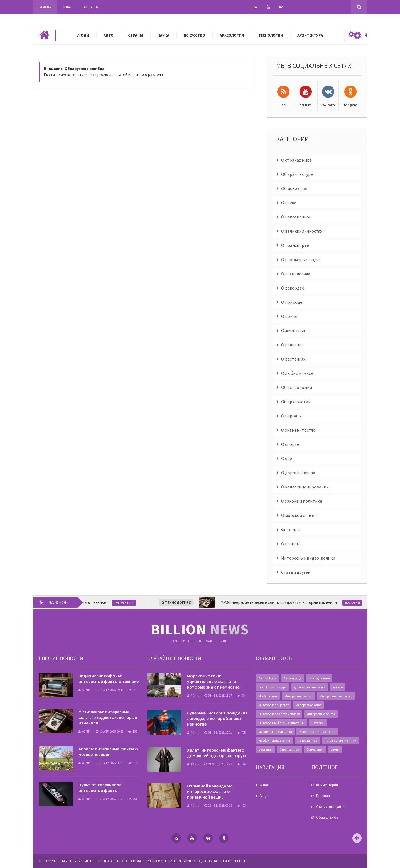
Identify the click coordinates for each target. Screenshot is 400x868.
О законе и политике (302, 501)
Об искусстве (294, 188)
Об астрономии (297, 387)
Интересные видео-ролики (308, 558)
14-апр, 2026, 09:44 (110, 690)
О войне (289, 316)
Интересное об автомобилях (279, 714)
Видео (265, 796)
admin (85, 690)
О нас (68, 7)
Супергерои (315, 749)
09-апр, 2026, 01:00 (110, 799)
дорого (338, 687)
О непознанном (296, 217)
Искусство (194, 35)
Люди (83, 35)
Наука (163, 35)
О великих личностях (302, 231)
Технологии (271, 35)
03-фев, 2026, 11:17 (218, 696)
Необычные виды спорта (317, 732)
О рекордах (292, 288)
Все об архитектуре (273, 687)
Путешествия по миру (340, 741)
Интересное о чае (309, 705)
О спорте (290, 444)
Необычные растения (274, 741)
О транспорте (295, 245)
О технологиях (295, 274)
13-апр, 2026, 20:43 (110, 731)
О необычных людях (301, 259)
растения (266, 749)
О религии (291, 345)
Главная (45, 7)
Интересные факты (321, 714)
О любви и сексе (297, 373)
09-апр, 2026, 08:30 (110, 763)
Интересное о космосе (336, 696)
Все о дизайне (319, 678)
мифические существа (275, 732)
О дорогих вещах (298, 473)
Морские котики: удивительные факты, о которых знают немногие (213, 681)
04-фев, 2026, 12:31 (218, 733)
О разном (290, 544)
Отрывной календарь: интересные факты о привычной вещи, (210, 791)
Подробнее (129, 603)
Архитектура (310, 35)
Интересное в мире (299, 696)
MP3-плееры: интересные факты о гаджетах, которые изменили (108, 717)
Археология (232, 35)
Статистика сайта (330, 807)
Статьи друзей (296, 572)
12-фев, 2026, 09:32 (218, 806)
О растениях (293, 359)
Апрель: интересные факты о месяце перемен (108, 752)
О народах (291, 416)
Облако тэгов (327, 817)
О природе (292, 302)
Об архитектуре (297, 174)
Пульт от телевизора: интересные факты (101, 787)
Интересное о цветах (274, 705)
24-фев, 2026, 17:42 (218, 764)
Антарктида (293, 678)
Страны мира (289, 749)
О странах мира (296, 160)
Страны (136, 35)
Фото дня (290, 529)
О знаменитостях (298, 430)
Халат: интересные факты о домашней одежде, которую (217, 753)
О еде (287, 458)
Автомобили (268, 678)
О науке (289, 203)
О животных (293, 330)
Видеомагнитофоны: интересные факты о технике (109, 679)
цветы (335, 749)
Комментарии (327, 785)
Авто (109, 35)
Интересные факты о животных (281, 723)
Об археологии (296, 402)
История (318, 723)
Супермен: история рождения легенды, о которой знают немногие (217, 718)
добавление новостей (310, 687)
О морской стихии (299, 515)
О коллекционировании (305, 487)
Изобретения (268, 696)
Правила (323, 796)
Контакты (91, 7)
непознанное (307, 741)
